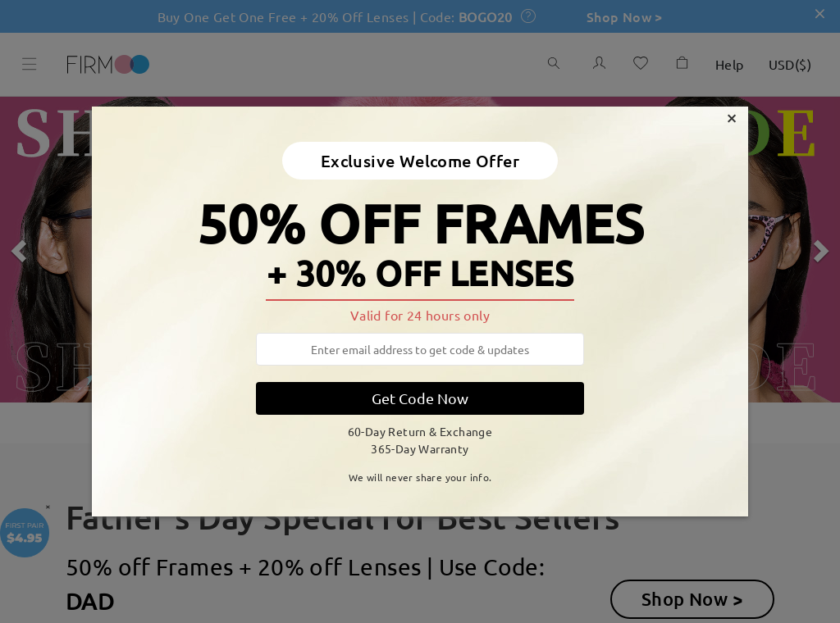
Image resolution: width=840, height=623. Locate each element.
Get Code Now (420, 398)
